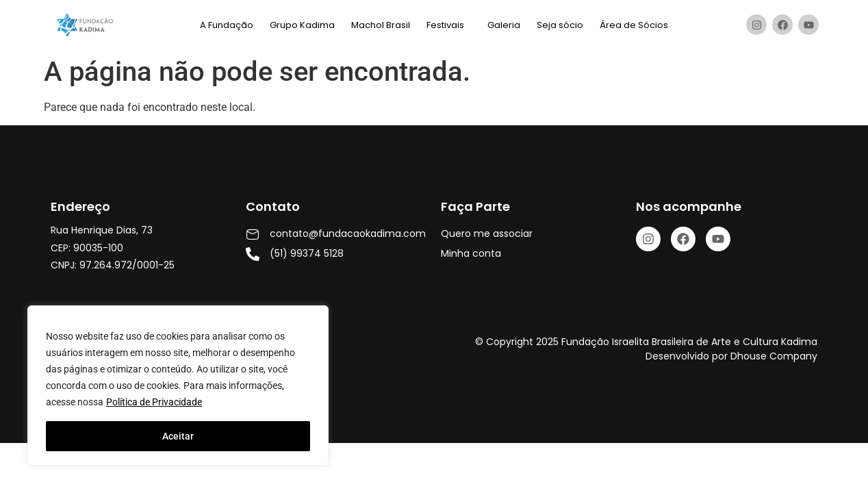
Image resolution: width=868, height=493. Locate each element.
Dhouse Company (774, 356)
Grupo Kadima (302, 25)
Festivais (445, 25)
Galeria (504, 25)
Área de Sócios (634, 25)
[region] (178, 385)
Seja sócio (560, 25)
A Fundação (227, 25)
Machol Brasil (381, 25)
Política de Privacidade (154, 402)
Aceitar (178, 436)
